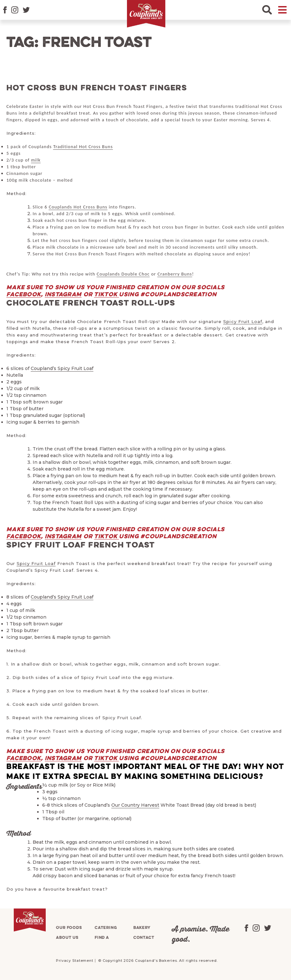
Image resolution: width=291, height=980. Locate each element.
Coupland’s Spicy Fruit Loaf (62, 368)
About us (67, 938)
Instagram (63, 295)
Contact (144, 938)
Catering (106, 928)
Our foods (69, 928)
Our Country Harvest (135, 805)
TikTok (106, 295)
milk (36, 160)
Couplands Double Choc (123, 274)
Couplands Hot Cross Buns (78, 207)
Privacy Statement (75, 961)
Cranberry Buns (175, 274)
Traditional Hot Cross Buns (83, 147)
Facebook (24, 295)
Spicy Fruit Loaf (243, 321)
